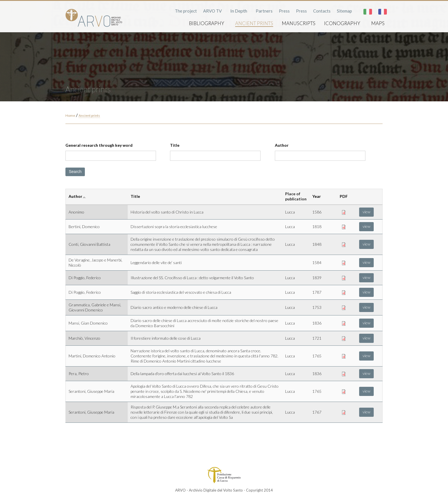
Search (75, 172)
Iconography (342, 23)
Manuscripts (299, 23)
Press (284, 11)
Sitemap (344, 11)
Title (175, 145)
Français (383, 12)
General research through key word (99, 145)
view (366, 212)
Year (317, 196)
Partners (264, 11)
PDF (344, 196)
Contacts (322, 11)
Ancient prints (254, 23)
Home (70, 115)
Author (282, 145)
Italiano (368, 12)
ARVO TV (212, 11)
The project (186, 11)
